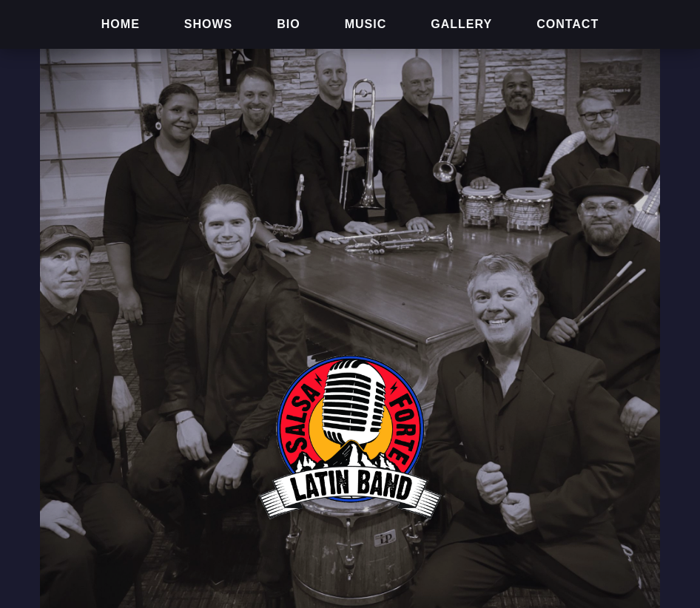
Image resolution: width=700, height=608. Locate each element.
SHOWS (208, 24)
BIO (288, 24)
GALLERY (461, 24)
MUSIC (366, 24)
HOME (121, 24)
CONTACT (568, 24)
